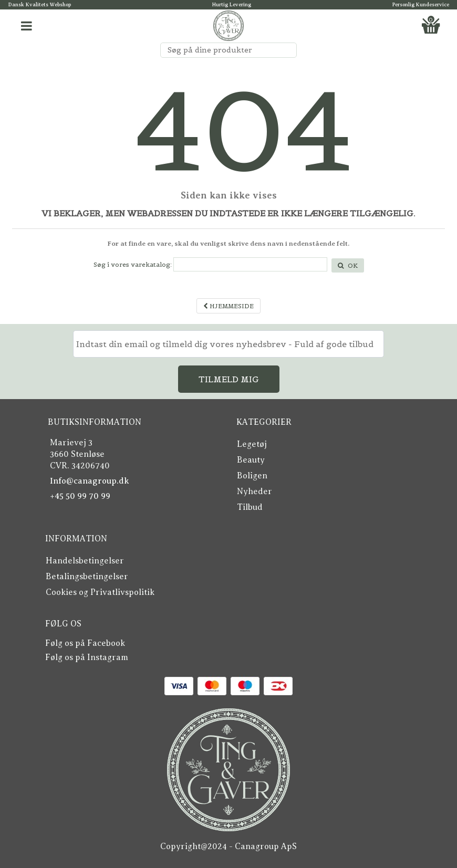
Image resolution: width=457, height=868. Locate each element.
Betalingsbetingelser (87, 577)
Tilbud (250, 507)
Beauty (251, 460)
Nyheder (255, 491)
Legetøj (252, 444)
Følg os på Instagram (87, 657)
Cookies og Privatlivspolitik (100, 592)
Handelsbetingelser (85, 561)
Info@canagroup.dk (90, 481)
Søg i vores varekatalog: (133, 264)
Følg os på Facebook (85, 643)
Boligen (252, 476)
